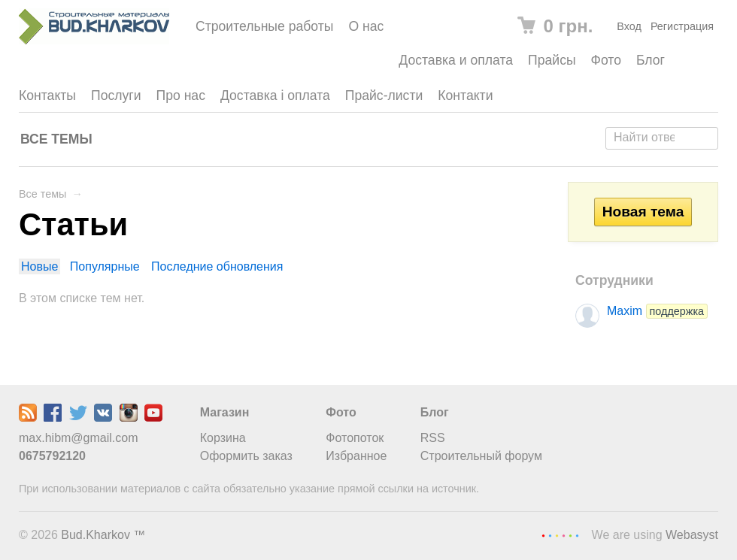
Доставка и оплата (456, 60)
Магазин (225, 412)
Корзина (223, 438)
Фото (606, 60)
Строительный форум (481, 456)
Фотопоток (355, 438)
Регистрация (682, 26)
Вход (629, 26)
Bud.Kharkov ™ (103, 535)
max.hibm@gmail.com (79, 438)
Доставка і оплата (275, 95)
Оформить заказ (246, 456)
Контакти (465, 95)
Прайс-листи (384, 95)
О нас (366, 26)
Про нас (181, 95)
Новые (39, 266)
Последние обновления (217, 266)
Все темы (56, 139)
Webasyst (692, 535)
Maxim (657, 311)
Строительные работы (264, 26)
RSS (433, 438)
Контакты (47, 95)
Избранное (356, 456)
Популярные (105, 266)
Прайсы (552, 60)
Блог (651, 60)
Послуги (116, 95)
